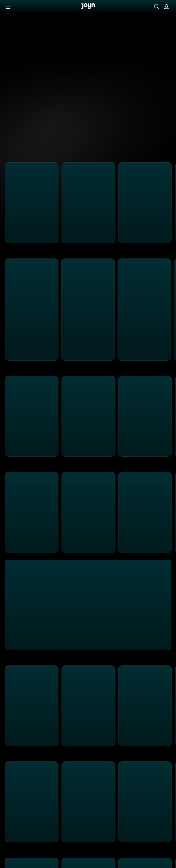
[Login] (166, 6)
